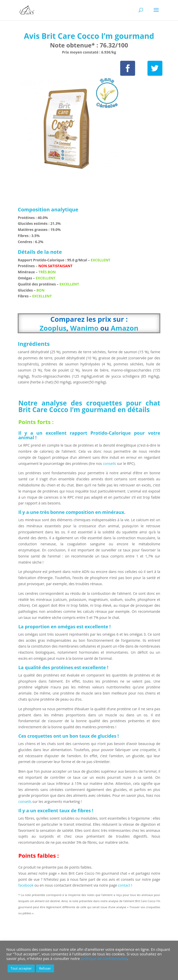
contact (124, 885)
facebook (26, 885)
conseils (109, 463)
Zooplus (53, 328)
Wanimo (84, 328)
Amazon (125, 328)
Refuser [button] (45, 968)
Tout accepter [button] (21, 968)
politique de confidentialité (104, 958)
